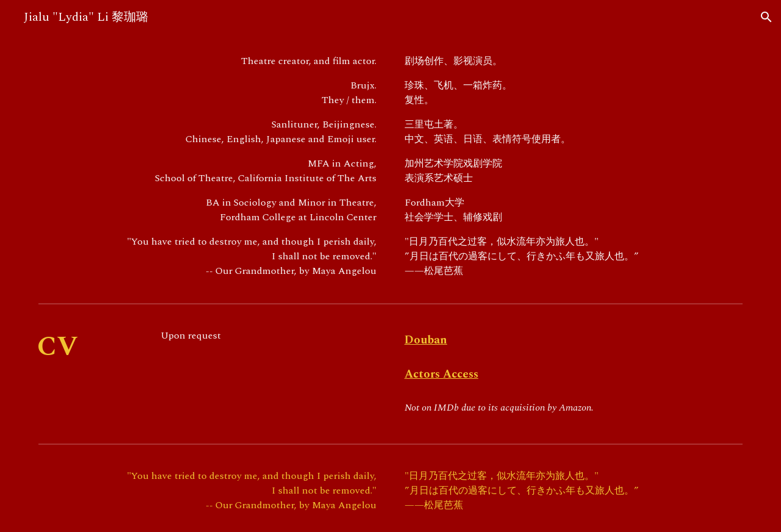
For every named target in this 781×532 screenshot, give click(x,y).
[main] (210, 166)
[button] (766, 17)
